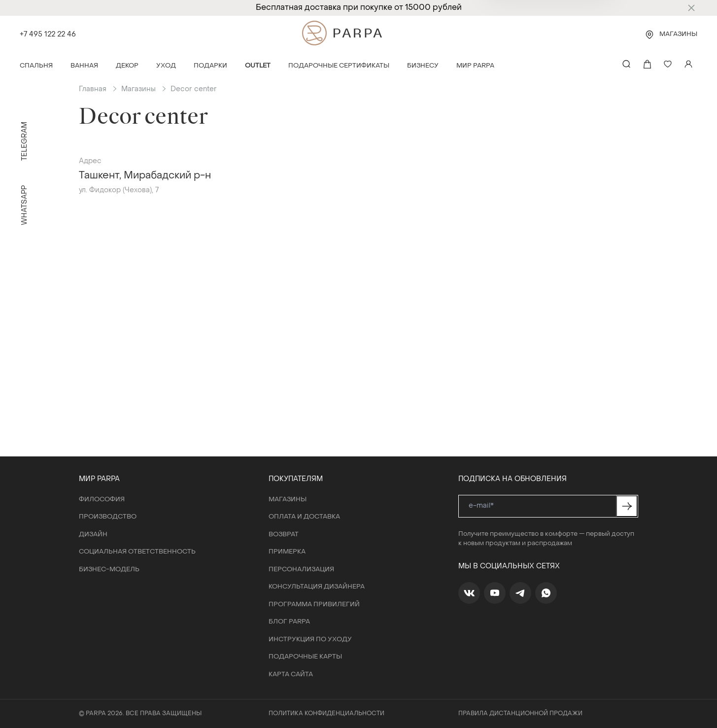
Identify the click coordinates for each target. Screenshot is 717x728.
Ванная (84, 66)
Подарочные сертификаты (339, 66)
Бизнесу (423, 66)
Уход (166, 66)
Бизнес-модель (109, 570)
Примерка (287, 552)
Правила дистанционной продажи (520, 714)
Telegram (25, 141)
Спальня (36, 66)
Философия (102, 500)
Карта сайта (291, 675)
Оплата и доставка (304, 517)
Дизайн (93, 535)
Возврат (284, 535)
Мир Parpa (475, 66)
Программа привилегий (314, 605)
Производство (108, 517)
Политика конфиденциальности (326, 714)
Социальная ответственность (137, 552)
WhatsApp (25, 205)
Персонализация (301, 570)
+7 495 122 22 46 (48, 35)
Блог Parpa (289, 622)
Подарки (210, 66)
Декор (127, 66)
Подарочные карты (305, 657)
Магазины (678, 34)
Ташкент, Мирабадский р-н (145, 176)
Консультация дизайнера (317, 587)
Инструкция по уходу (310, 640)
